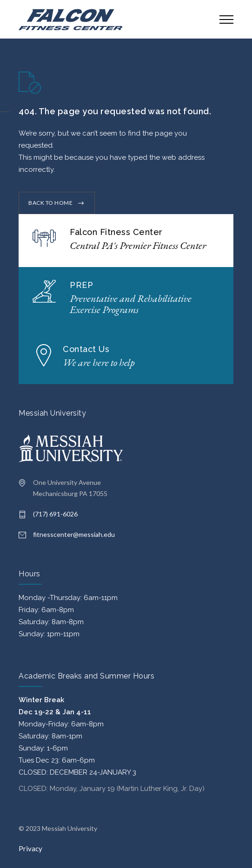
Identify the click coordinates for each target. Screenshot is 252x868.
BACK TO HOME (50, 203)
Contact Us (86, 349)
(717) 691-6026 (55, 514)
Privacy (30, 848)
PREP (81, 285)
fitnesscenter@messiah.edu (74, 534)
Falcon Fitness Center (116, 232)
